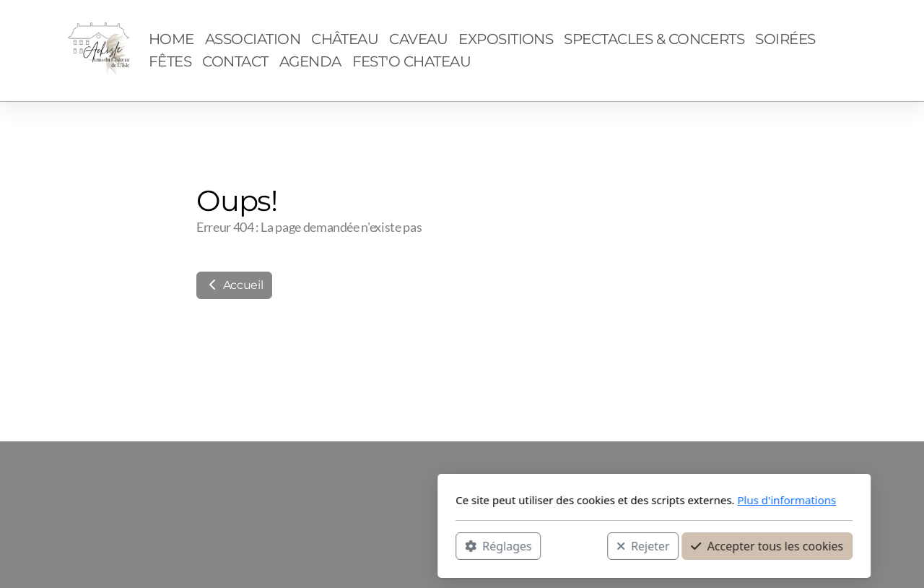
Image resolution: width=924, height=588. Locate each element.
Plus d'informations (594, 500)
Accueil (234, 285)
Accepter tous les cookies (575, 545)
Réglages (306, 545)
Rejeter (451, 545)
